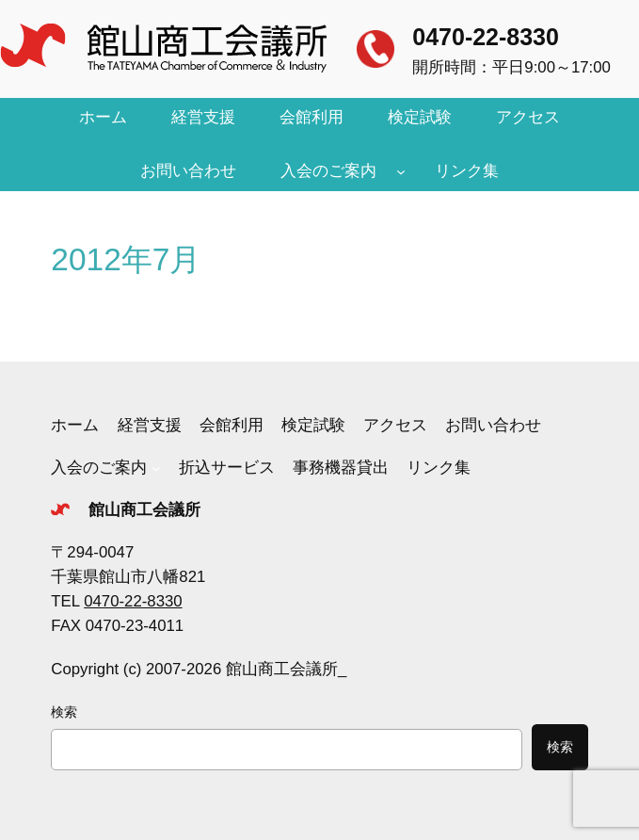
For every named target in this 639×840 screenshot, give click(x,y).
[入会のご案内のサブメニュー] (401, 171)
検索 (64, 712)
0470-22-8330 (486, 37)
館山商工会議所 (144, 510)
